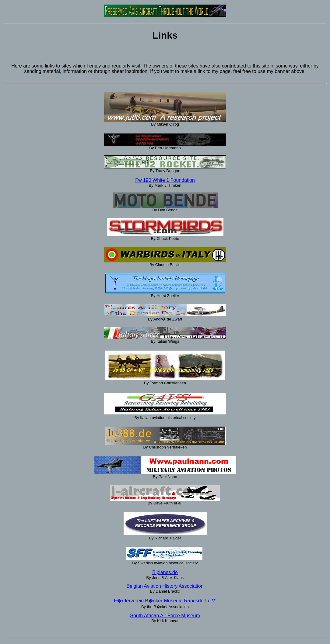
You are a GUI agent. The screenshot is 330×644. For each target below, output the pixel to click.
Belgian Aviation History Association (165, 586)
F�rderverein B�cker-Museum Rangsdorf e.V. (165, 601)
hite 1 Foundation (176, 180)
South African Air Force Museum (165, 616)
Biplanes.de (165, 572)
